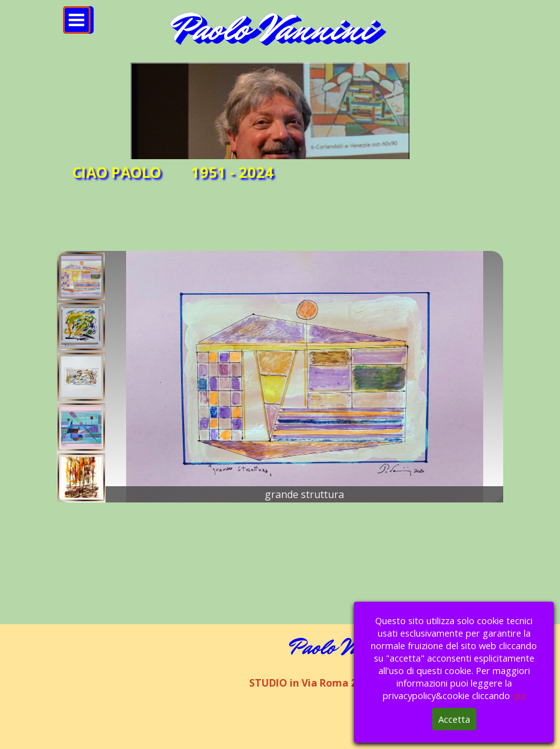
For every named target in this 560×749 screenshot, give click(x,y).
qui (519, 695)
